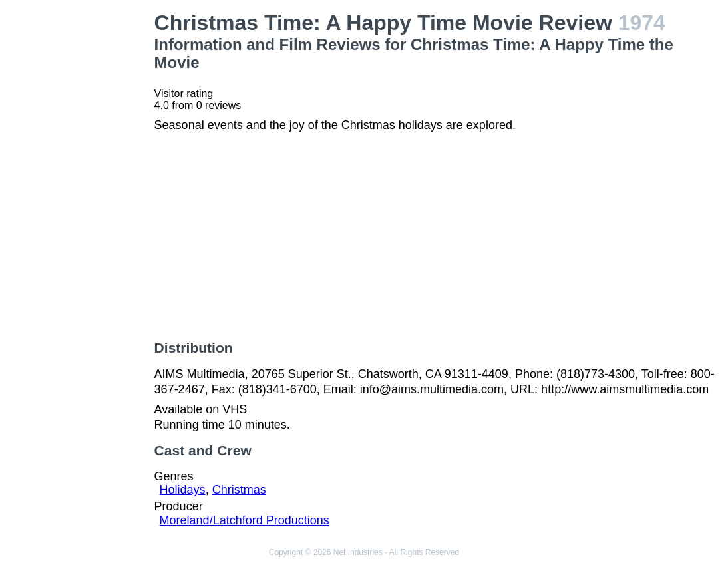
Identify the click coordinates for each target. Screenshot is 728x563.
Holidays (183, 490)
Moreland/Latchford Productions (245, 520)
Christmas (239, 490)
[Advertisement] (80, 210)
